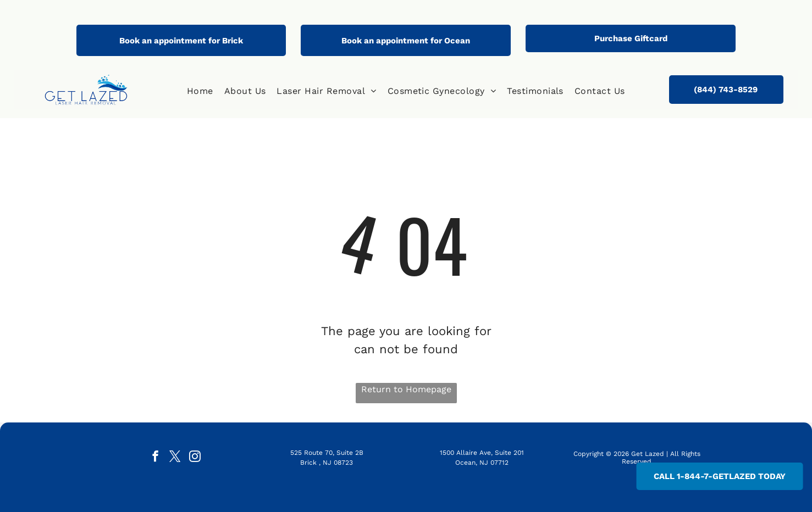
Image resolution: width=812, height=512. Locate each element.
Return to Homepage (406, 389)
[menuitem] (200, 91)
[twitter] (175, 458)
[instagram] (195, 458)
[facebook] (155, 458)
